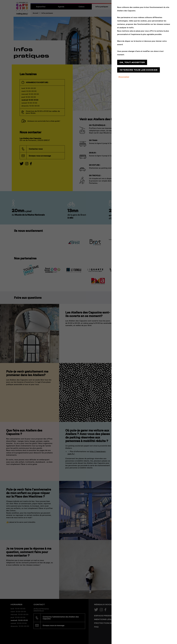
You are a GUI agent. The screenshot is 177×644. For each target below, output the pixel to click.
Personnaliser (124, 77)
